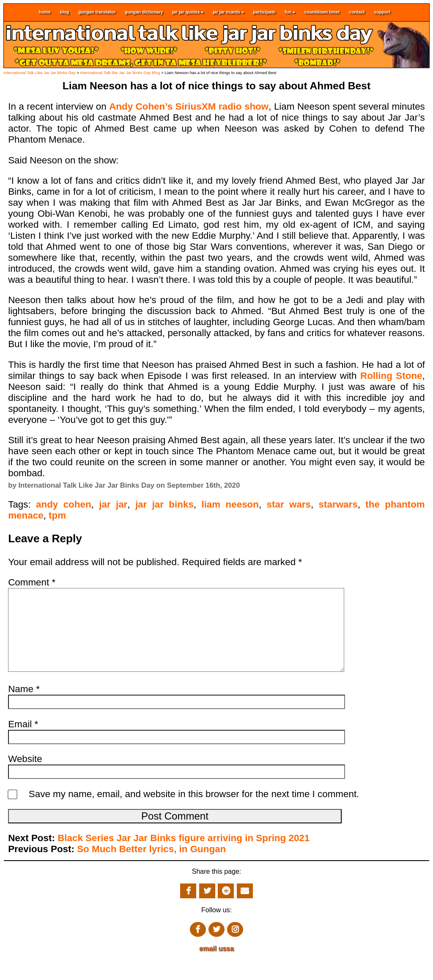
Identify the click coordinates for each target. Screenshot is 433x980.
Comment (32, 582)
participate (264, 12)
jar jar (113, 504)
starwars (338, 504)
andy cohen (64, 504)
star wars (289, 504)
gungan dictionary (144, 12)
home (45, 12)
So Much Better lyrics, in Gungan (151, 866)
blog (64, 12)
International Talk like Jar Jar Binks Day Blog (120, 73)
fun (290, 12)
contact (357, 12)
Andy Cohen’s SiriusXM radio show (189, 106)
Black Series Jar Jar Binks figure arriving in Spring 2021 (184, 855)
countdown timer (322, 12)
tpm (57, 515)
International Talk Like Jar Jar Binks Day (39, 73)
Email (23, 741)
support (382, 12)
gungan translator (97, 12)
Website (25, 776)
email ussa (216, 965)
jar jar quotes (188, 12)
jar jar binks (164, 504)
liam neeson (230, 504)
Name (24, 706)
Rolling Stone (391, 376)
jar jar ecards (228, 12)
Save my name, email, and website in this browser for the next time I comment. (194, 811)
